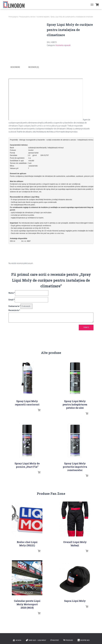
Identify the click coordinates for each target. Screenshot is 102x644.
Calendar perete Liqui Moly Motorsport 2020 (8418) (27, 604)
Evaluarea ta (15, 306)
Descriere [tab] (15, 67)
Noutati (55, 640)
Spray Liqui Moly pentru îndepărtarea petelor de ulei (75, 404)
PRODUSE (68, 640)
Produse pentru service (27, 17)
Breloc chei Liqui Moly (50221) (27, 543)
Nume (12, 293)
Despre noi (83, 640)
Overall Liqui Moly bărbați (75, 543)
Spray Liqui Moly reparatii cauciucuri (27, 403)
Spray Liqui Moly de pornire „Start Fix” (27, 465)
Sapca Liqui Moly (75, 601)
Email (12, 299)
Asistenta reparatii (43, 17)
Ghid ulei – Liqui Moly (36, 640)
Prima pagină (13, 17)
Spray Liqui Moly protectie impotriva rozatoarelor (75, 466)
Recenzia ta (14, 310)
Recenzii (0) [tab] (34, 67)
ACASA (17, 640)
